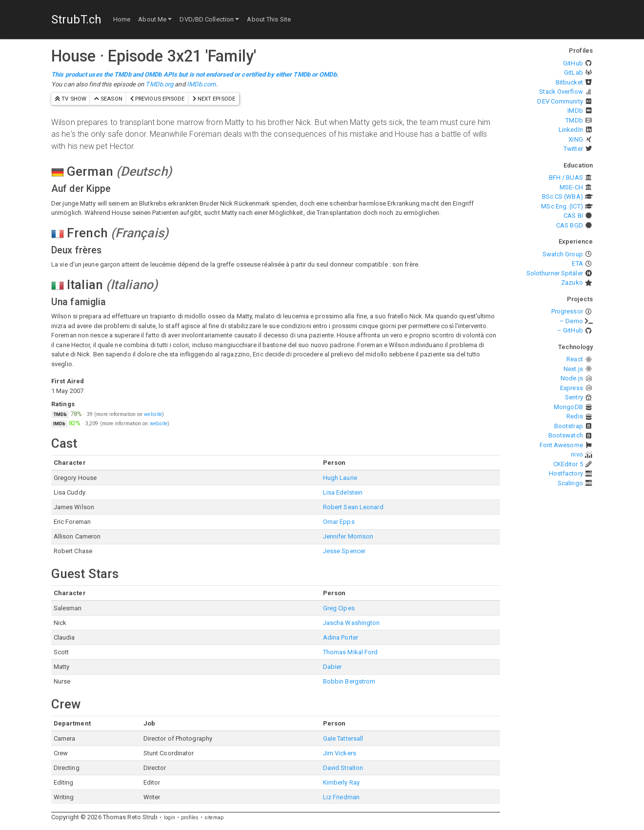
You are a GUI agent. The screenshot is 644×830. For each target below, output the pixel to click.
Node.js (572, 378)
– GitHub (570, 330)
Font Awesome (561, 445)
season (108, 99)
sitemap (214, 818)
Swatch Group (563, 254)
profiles (190, 818)
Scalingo (570, 483)
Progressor (567, 311)
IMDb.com (201, 84)
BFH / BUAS (566, 177)
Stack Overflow (561, 92)
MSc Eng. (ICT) (562, 206)
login (170, 818)
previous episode (158, 99)
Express (572, 388)
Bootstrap (569, 426)
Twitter (573, 149)
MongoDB (568, 407)
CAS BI (573, 216)
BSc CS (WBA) (563, 197)
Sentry (574, 397)
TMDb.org (159, 84)
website (153, 414)
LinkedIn (571, 130)
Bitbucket (569, 82)
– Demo (571, 321)
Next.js (573, 369)
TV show (71, 99)
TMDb (574, 120)
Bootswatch (566, 435)
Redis (575, 416)
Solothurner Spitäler (555, 273)
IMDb (575, 111)
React (575, 359)
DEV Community (560, 101)
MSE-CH (571, 187)
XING (575, 139)
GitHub (573, 63)
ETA (577, 263)
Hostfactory (566, 473)
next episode (214, 99)
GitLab (574, 73)
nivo (577, 454)
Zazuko (572, 282)
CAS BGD (570, 225)
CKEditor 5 (568, 464)
